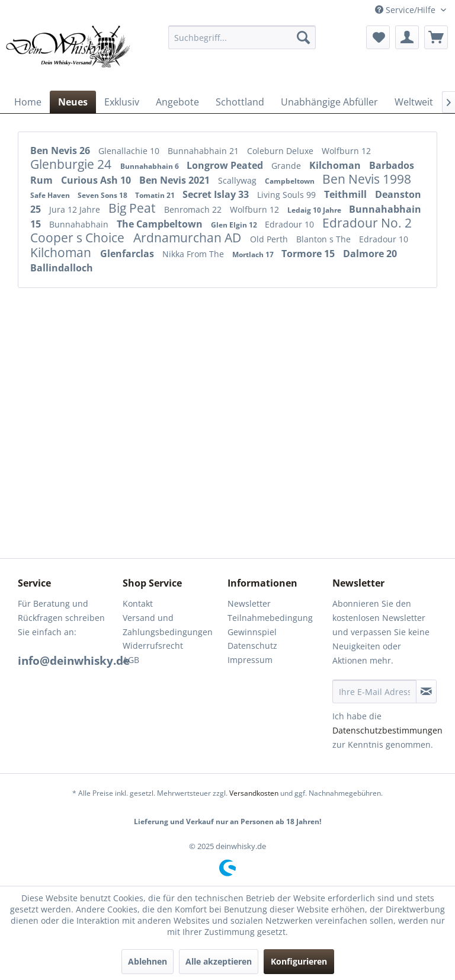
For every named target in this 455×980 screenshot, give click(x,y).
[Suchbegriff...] (242, 37)
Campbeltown (291, 181)
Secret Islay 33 (217, 194)
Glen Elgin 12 (235, 225)
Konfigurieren (299, 961)
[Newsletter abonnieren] (426, 691)
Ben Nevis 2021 (176, 180)
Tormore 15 (309, 254)
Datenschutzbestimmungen (387, 730)
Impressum (250, 660)
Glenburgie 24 (72, 164)
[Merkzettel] (378, 37)
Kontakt (138, 603)
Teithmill (347, 194)
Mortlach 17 (254, 254)
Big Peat (133, 208)
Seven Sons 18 (103, 195)
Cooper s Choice (79, 238)
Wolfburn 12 (346, 151)
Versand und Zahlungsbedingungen (168, 625)
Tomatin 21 (156, 195)
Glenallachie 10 (130, 151)
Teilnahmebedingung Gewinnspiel (270, 625)
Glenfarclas (128, 254)
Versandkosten (254, 793)
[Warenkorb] (436, 37)
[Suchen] (303, 37)
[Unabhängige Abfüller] (329, 102)
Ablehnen (148, 961)
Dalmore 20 (370, 254)
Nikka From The (194, 254)
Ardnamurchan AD (189, 238)
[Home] (28, 102)
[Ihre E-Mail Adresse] (374, 691)
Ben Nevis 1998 (367, 179)
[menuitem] (242, 37)
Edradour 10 (291, 224)
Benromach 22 (194, 209)
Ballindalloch (62, 268)
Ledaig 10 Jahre (315, 210)
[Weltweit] (414, 102)
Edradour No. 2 (367, 223)
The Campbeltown (161, 224)
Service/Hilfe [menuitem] (406, 10)
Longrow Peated (226, 165)
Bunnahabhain (80, 224)
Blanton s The (325, 239)
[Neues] (73, 102)
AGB (131, 660)
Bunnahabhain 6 (150, 166)
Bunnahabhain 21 (204, 151)
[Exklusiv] (122, 102)
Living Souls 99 (288, 195)
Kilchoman (336, 165)
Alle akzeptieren (219, 961)
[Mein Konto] (407, 37)
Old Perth (270, 239)
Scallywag (238, 180)
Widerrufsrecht (153, 646)
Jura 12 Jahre (76, 209)
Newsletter (249, 603)
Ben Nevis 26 (61, 150)
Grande (287, 166)
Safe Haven (51, 195)
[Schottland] (240, 102)
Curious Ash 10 (97, 180)
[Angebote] (177, 102)
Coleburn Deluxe (281, 151)
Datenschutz (252, 646)
